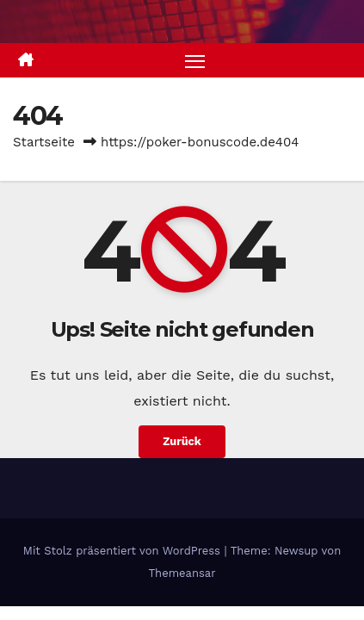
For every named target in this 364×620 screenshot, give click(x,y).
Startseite (44, 142)
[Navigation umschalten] (195, 60)
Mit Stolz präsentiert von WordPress (124, 551)
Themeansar (182, 573)
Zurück (182, 441)
